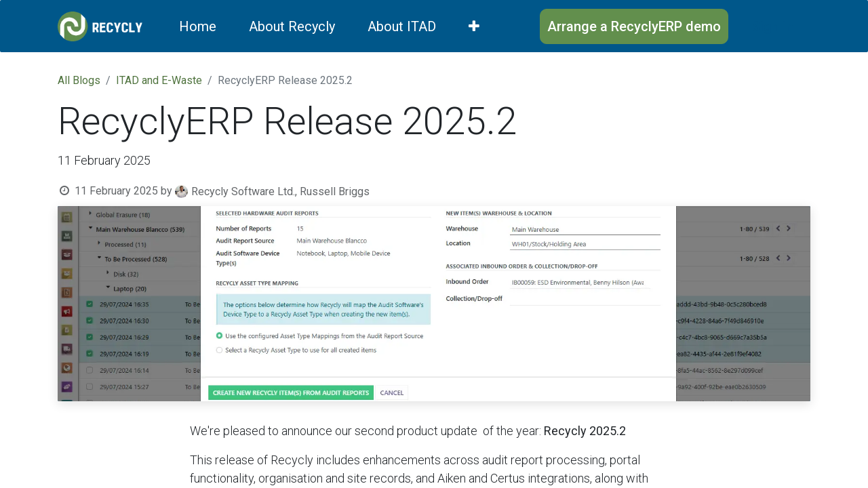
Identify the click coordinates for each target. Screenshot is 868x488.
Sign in (773, 26)
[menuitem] (198, 26)
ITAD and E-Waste (159, 80)
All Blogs (79, 80)
